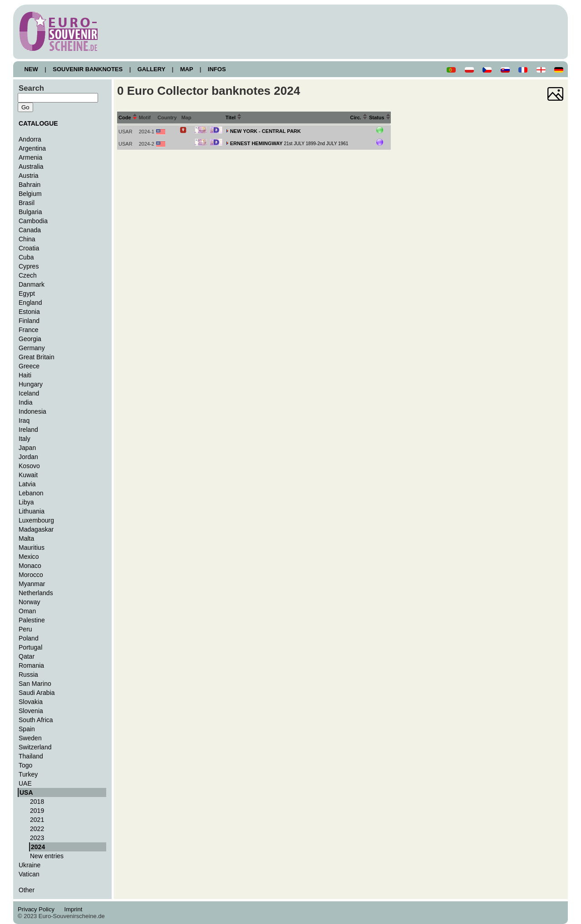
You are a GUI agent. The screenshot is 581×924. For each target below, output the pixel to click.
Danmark (32, 284)
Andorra (30, 139)
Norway (30, 602)
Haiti (25, 375)
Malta (26, 538)
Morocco (31, 575)
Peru (25, 629)
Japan (27, 448)
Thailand (31, 756)
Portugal (30, 647)
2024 (38, 847)
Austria (29, 176)
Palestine (32, 620)
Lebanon (31, 493)
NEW (31, 69)
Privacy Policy (39, 909)
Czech (28, 275)
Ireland (28, 430)
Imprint (75, 909)
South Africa (36, 720)
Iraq (24, 420)
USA (26, 792)
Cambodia (33, 221)
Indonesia (32, 411)
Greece (29, 366)
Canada (30, 230)
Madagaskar (36, 529)
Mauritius (32, 548)
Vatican (29, 874)
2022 (37, 829)
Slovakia (31, 702)
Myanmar (32, 584)
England (30, 303)
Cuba (26, 257)
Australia (31, 166)
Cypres (29, 266)
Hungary (31, 384)
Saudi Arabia (37, 693)
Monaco (30, 566)
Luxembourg (36, 520)
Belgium (30, 194)
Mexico (29, 557)
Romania (31, 665)
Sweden (30, 738)
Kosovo (29, 466)
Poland (29, 638)
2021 (37, 820)
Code (128, 117)
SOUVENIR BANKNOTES (88, 69)
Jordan (28, 457)
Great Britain (37, 357)
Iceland (29, 393)
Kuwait (28, 475)
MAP (187, 69)
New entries (47, 856)
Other (27, 890)
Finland (29, 321)
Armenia (30, 157)
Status (380, 117)
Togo (25, 765)
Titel (234, 117)
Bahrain (30, 185)
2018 (37, 802)
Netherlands (36, 593)
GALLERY (151, 69)
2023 (37, 838)
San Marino (35, 684)
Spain (27, 729)
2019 (37, 811)
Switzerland (35, 747)
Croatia (29, 248)
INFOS (217, 69)
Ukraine (30, 865)
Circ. (359, 117)
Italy (25, 439)
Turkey (28, 774)
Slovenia (31, 711)
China (27, 239)
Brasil (27, 203)
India (25, 402)
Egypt (27, 293)
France (29, 330)
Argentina (32, 148)
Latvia (27, 484)
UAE (25, 783)
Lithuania (32, 511)
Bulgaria (30, 212)
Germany (32, 348)
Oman (27, 611)
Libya (26, 502)
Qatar (27, 656)
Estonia (29, 312)
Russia (28, 675)
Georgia (30, 339)
